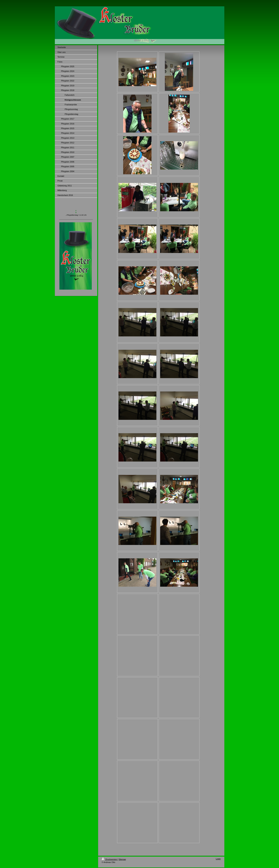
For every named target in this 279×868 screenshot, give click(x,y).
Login (218, 859)
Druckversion (110, 859)
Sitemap (122, 859)
